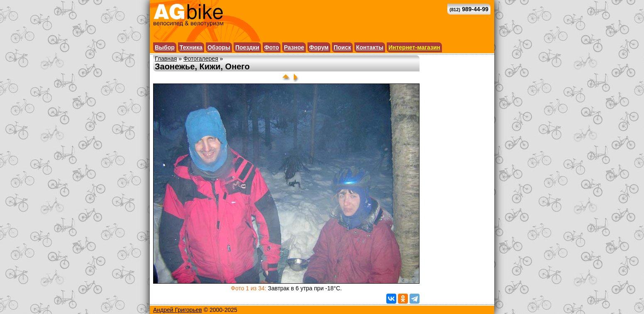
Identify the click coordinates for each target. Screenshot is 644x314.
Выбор (165, 47)
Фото (272, 47)
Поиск (342, 47)
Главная (166, 59)
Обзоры (219, 47)
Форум (319, 47)
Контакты (370, 47)
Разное (294, 47)
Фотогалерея (201, 59)
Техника (191, 47)
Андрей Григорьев (178, 310)
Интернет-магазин (414, 47)
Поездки (247, 47)
